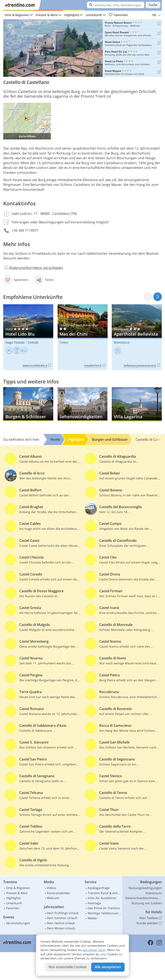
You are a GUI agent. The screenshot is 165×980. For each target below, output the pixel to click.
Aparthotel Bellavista (137, 337)
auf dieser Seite (94, 950)
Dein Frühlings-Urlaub (63, 913)
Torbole (33, 342)
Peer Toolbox (151, 918)
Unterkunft (94, 15)
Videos (52, 888)
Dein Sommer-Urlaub (62, 918)
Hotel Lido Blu (28, 337)
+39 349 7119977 (25, 230)
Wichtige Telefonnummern (104, 913)
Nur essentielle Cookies (68, 967)
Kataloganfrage (99, 888)
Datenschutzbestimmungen (144, 898)
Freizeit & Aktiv (47, 15)
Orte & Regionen (17, 15)
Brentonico (122, 342)
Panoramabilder (58, 893)
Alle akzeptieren (108, 967)
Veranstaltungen (18, 923)
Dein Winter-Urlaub (61, 928)
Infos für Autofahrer (102, 898)
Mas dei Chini (83, 337)
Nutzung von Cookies (147, 903)
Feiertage (94, 903)
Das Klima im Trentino (104, 908)
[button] (158, 297)
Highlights (72, 15)
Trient (64, 342)
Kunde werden (149, 923)
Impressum (154, 893)
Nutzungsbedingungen (145, 888)
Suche (153, 5)
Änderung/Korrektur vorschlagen (33, 268)
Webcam (53, 898)
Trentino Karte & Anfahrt (104, 893)
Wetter (92, 918)
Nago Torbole (15, 342)
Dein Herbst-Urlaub (61, 923)
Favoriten (118, 15)
